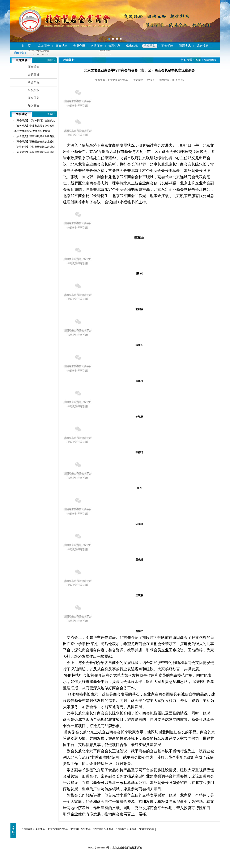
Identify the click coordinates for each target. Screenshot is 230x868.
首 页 (26, 46)
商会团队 (34, 98)
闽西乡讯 (185, 46)
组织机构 (34, 90)
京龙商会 (44, 46)
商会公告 (19, 53)
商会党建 (167, 46)
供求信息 (132, 46)
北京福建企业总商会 (34, 829)
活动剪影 (150, 46)
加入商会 (34, 106)
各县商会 (97, 46)
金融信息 (114, 46)
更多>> (51, 114)
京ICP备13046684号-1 (100, 848)
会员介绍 (79, 46)
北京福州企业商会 (58, 829)
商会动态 (61, 46)
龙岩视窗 (203, 46)
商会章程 (34, 82)
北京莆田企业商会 (81, 829)
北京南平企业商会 (126, 829)
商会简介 (34, 67)
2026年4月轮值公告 (39, 51)
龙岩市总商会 (147, 829)
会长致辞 (34, 75)
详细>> (51, 60)
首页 (198, 60)
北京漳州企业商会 (103, 829)
